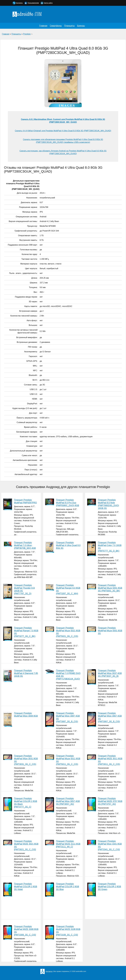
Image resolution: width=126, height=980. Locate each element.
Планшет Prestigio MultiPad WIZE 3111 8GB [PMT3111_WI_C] (68, 844)
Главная (43, 26)
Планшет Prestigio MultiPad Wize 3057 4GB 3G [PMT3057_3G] (68, 801)
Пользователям (33, 3)
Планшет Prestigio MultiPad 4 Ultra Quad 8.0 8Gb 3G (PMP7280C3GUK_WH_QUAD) (63, 573)
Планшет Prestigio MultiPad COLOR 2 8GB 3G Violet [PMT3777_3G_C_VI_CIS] (20, 915)
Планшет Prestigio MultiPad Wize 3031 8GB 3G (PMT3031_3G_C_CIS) (26, 760)
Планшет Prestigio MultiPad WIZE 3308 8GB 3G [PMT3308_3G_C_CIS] (26, 931)
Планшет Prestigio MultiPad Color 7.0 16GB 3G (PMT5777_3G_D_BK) (110, 547)
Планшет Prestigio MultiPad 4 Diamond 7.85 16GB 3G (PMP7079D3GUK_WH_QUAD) (20, 701)
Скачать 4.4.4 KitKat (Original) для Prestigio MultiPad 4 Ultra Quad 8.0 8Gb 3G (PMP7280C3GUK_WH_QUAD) (63, 131)
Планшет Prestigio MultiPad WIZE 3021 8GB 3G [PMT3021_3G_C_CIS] (26, 845)
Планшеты (69, 26)
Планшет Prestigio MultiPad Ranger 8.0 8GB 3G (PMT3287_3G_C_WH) (68, 589)
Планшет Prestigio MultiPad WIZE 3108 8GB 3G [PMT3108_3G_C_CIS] (68, 931)
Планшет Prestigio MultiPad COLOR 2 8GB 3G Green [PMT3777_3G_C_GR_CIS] (104, 915)
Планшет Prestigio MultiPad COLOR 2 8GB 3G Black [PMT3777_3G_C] (26, 803)
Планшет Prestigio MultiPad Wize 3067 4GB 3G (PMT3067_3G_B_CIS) (110, 717)
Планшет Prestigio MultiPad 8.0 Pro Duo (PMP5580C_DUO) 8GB (68, 503)
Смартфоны (56, 26)
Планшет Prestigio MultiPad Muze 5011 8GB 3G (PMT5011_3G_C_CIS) (68, 760)
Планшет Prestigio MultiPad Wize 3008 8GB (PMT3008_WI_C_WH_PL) (20, 745)
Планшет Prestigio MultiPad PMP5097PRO (25, 501)
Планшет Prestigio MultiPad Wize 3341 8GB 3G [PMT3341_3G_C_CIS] (110, 845)
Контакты (19, 3)
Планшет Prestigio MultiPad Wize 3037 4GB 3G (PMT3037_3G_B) (110, 673)
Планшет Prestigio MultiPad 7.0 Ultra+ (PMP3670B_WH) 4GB (25, 545)
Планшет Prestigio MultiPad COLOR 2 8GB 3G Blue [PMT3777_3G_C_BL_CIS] (62, 915)
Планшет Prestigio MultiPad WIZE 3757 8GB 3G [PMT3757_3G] (110, 801)
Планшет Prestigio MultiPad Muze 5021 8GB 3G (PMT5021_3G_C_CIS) (68, 632)
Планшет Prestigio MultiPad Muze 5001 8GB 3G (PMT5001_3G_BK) (110, 588)
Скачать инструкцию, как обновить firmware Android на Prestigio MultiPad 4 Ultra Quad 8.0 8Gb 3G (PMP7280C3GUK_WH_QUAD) (63, 152)
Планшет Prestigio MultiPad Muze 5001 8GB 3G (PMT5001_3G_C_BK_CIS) (105, 655)
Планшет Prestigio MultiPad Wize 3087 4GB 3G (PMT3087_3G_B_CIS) (68, 717)
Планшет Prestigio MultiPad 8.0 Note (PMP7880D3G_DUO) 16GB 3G (108, 504)
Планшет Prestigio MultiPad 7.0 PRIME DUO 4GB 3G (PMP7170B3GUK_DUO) (68, 675)
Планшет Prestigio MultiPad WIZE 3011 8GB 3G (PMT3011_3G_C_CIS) (110, 760)
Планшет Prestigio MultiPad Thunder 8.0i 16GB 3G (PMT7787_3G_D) (24, 589)
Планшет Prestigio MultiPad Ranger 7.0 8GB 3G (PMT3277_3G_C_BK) (26, 632)
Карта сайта (48, 3)
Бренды (81, 26)
